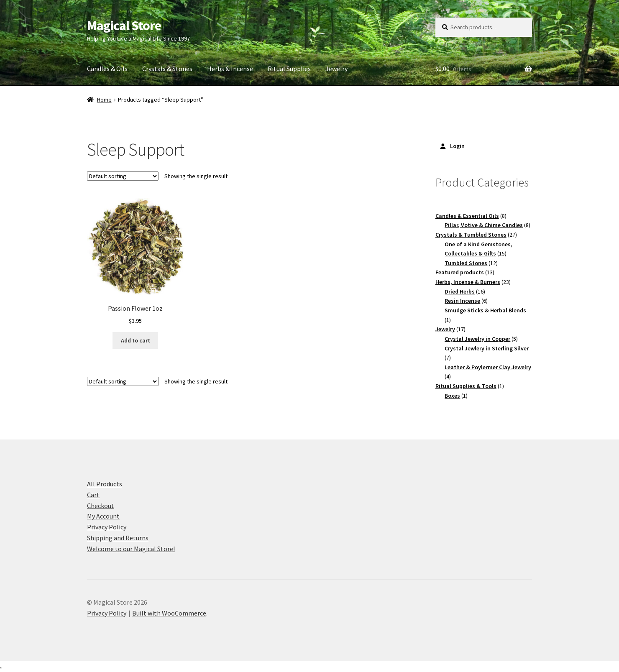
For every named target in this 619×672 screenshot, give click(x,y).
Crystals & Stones (167, 69)
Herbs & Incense (230, 69)
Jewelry (336, 69)
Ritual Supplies (289, 69)
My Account (103, 516)
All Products (105, 484)
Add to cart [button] (136, 340)
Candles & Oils (107, 69)
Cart (93, 495)
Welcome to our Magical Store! (131, 549)
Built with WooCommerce (169, 613)
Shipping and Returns (118, 538)
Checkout (101, 506)
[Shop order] (123, 176)
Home (104, 100)
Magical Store (124, 26)
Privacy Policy (107, 527)
